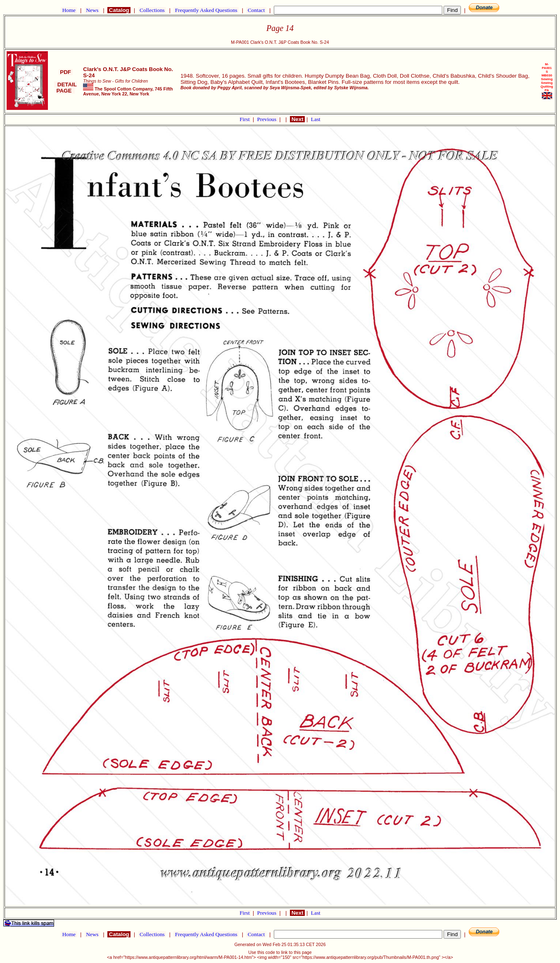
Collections (152, 10)
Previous (268, 119)
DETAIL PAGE (65, 88)
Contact (256, 10)
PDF (66, 72)
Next (297, 119)
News (92, 10)
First (245, 119)
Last (316, 119)
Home (69, 10)
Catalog (119, 10)
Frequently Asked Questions (206, 10)
